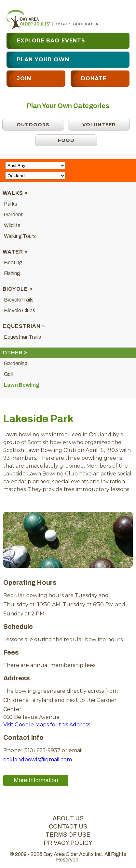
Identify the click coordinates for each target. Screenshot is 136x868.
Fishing (12, 273)
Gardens (14, 215)
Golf (9, 374)
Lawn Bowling (22, 385)
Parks (11, 204)
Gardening (16, 363)
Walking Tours (20, 236)
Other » (15, 353)
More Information (36, 780)
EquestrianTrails (22, 337)
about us (68, 818)
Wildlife (12, 225)
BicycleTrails (19, 300)
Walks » (15, 193)
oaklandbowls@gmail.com (38, 759)
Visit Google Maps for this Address (47, 725)
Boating (13, 263)
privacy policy (68, 843)
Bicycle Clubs (20, 310)
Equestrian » (24, 326)
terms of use (68, 835)
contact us (68, 827)
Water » (15, 252)
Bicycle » (18, 289)
